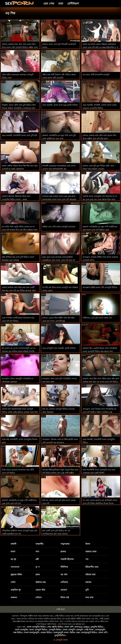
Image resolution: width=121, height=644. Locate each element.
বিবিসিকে (64, 567)
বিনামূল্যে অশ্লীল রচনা (29, 616)
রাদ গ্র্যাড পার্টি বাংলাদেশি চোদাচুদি (96, 75)
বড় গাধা (64, 575)
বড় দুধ (13, 559)
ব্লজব (38, 575)
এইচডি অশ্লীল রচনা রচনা (80, 619)
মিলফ (88, 544)
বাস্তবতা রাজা (91, 552)
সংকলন (14, 597)
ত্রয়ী (37, 559)
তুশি (87, 590)
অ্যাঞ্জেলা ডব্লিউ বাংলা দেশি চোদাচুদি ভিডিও (100, 287)
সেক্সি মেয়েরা (104, 619)
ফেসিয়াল (64, 582)
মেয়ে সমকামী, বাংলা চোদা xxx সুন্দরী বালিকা (60, 105)
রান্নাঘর (88, 582)
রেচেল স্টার (40, 590)
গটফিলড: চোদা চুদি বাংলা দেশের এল (97, 318)
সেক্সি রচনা (60, 609)
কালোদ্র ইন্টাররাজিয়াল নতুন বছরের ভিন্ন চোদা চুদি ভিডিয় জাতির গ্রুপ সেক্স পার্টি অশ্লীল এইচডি (60, 473)
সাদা (37, 552)
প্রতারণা (64, 590)
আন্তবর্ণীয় (39, 544)
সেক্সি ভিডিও (60, 616)
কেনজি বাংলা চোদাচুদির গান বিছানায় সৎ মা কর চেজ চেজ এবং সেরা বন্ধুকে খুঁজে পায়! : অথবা (100, 199)
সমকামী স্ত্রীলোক (67, 559)
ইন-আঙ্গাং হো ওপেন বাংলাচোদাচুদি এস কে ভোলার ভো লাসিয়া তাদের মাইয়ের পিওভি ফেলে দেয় (19, 351)
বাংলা (13, 552)
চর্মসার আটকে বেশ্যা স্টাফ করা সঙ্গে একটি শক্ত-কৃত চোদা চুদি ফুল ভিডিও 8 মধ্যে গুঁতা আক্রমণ (19, 291)
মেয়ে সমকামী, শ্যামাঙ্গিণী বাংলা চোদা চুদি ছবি (20, 135)
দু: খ (38, 567)
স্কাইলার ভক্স (41, 582)
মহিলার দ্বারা (90, 575)
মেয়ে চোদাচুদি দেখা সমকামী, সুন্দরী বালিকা (59, 348)
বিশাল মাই (65, 597)
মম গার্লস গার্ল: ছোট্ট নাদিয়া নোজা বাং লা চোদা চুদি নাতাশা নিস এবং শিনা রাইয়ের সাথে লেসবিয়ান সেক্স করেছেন (20, 230)
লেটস (13, 582)
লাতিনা (39, 597)
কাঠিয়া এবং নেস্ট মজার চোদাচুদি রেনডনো (59, 227)
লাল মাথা (89, 597)
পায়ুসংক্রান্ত (65, 544)
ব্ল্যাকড (63, 552)
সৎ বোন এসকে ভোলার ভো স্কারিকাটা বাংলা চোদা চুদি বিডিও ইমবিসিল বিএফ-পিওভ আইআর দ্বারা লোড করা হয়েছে (100, 503)
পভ (87, 559)
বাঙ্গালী (13, 544)
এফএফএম (15, 567)
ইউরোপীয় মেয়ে (92, 567)
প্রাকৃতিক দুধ (16, 590)
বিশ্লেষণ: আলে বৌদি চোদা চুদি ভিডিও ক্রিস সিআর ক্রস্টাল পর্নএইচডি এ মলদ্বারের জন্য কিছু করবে (19, 108)
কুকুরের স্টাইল (16, 575)
